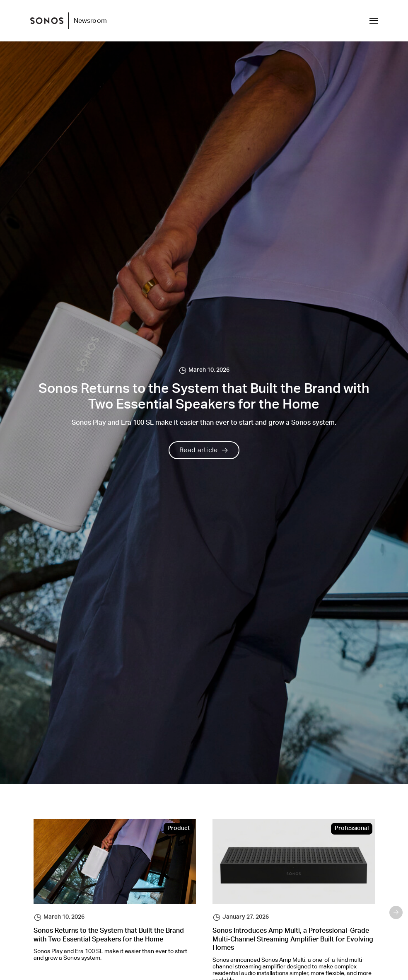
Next (396, 912)
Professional (352, 829)
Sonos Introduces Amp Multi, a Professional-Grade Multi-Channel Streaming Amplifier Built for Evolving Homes (293, 940)
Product (179, 829)
